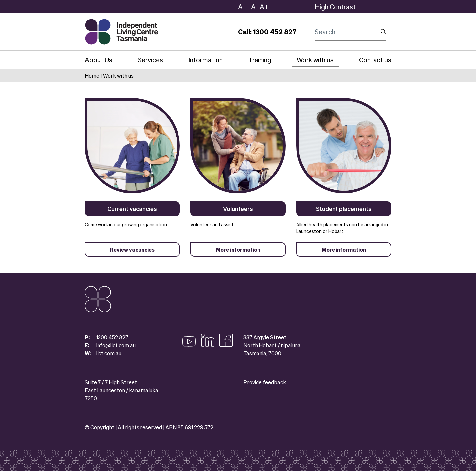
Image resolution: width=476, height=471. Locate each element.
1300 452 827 (112, 337)
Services (150, 60)
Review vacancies (132, 249)
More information (238, 249)
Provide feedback (265, 382)
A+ (264, 7)
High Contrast (335, 7)
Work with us (315, 60)
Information (206, 60)
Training (260, 60)
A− (242, 7)
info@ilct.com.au (116, 345)
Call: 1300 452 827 (267, 32)
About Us (99, 60)
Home (92, 76)
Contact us (375, 60)
